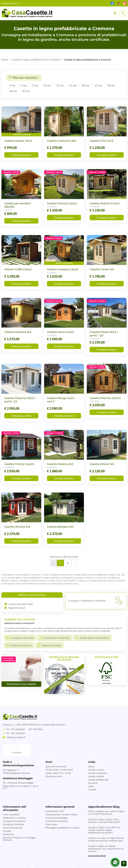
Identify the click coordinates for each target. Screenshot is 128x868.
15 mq (73, 85)
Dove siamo (51, 813)
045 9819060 (36, 729)
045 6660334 (18, 729)
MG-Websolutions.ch (93, 863)
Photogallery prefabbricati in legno (62, 816)
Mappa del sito (67, 857)
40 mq (26, 91)
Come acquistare (11, 803)
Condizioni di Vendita (13, 813)
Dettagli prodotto (21, 155)
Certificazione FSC (55, 800)
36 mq (13, 91)
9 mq (35, 85)
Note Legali (50, 857)
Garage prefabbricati (98, 768)
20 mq (85, 85)
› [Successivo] (74, 563)
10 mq (47, 85)
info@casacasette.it (16, 737)
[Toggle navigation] (115, 13)
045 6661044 (18, 733)
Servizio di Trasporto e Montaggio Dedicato (19, 827)
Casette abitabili (96, 765)
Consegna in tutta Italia (89, 857)
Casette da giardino (98, 761)
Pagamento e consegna (14, 806)
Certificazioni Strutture (57, 809)
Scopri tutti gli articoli (97, 844)
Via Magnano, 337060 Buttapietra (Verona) (16, 760)
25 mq (98, 85)
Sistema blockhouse (13, 816)
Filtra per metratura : (24, 77)
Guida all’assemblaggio (57, 806)
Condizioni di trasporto (14, 809)
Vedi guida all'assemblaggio (21, 771)
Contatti (92, 778)
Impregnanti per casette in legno (61, 803)
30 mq (111, 85)
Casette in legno (96, 758)
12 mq (60, 85)
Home (5, 59)
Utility (91, 775)
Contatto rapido (10, 3)
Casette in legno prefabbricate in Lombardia (36, 59)
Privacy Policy (35, 857)
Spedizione (8, 823)
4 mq (12, 85)
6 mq (24, 85)
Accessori (93, 771)
